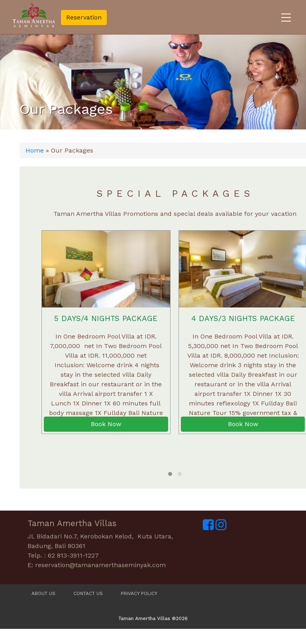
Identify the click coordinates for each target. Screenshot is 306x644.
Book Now (106, 424)
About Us (43, 593)
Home (35, 150)
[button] (170, 474)
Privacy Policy (139, 593)
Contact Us (88, 593)
